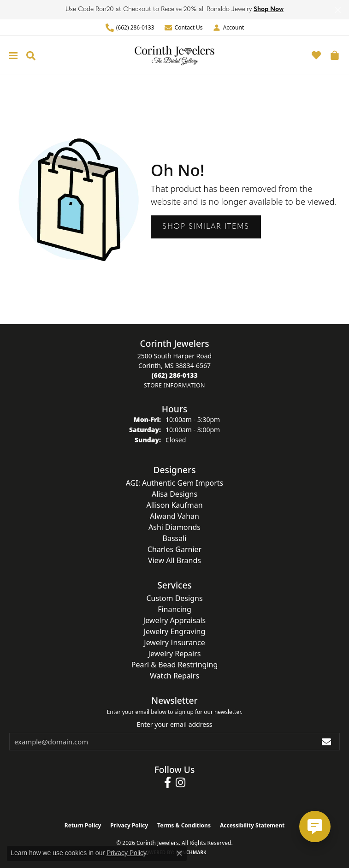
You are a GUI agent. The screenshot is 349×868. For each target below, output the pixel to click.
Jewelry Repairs (175, 654)
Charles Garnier (174, 549)
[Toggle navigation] (11, 56)
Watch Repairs (174, 676)
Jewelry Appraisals (174, 620)
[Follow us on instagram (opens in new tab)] (180, 783)
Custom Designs (174, 598)
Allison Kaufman (174, 505)
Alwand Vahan (174, 516)
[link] (130, 27)
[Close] (338, 10)
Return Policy (83, 825)
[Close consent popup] (179, 853)
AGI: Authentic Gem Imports (175, 483)
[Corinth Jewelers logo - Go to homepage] (174, 55)
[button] (228, 27)
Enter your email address (174, 724)
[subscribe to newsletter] (327, 742)
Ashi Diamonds (174, 527)
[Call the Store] (174, 375)
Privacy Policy (129, 825)
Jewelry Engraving (175, 631)
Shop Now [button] (269, 9)
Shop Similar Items (206, 227)
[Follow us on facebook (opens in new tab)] (168, 783)
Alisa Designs (174, 494)
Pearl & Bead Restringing (175, 665)
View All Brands (174, 560)
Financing (174, 609)
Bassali (175, 538)
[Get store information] (174, 385)
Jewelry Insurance (174, 642)
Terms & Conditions (184, 825)
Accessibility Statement (252, 825)
